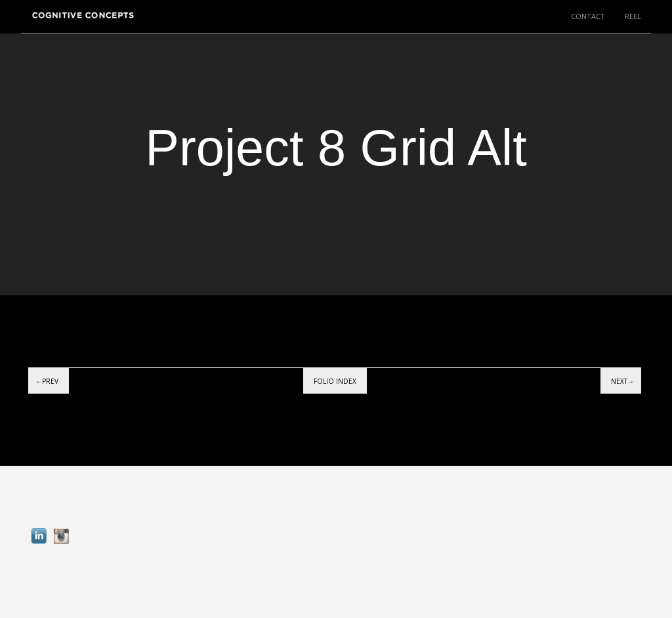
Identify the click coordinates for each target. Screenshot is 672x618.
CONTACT (588, 16)
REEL (633, 16)
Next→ (622, 381)
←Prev (47, 381)
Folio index (335, 381)
